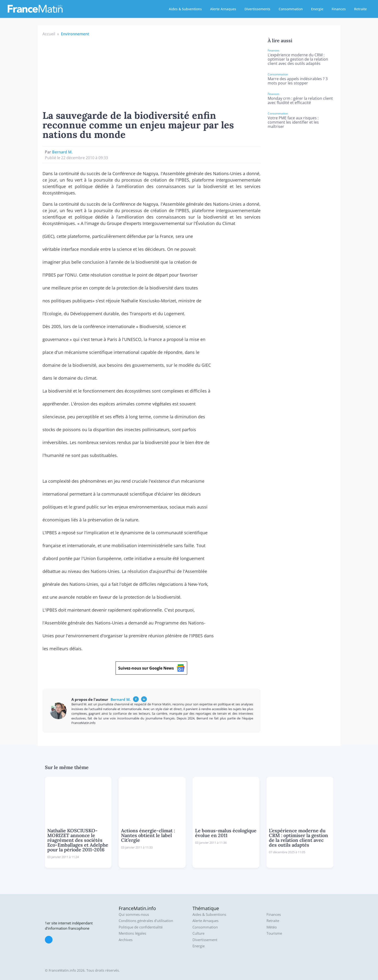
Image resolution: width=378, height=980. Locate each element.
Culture (198, 933)
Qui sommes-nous (134, 914)
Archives (126, 940)
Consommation (291, 9)
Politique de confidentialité (141, 927)
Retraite (360, 9)
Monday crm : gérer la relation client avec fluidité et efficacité (300, 100)
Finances (339, 9)
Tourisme (274, 933)
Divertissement (205, 940)
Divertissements (257, 9)
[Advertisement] (152, 73)
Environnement (75, 34)
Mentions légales (132, 933)
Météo (272, 927)
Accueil (49, 34)
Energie (317, 9)
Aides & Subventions (185, 9)
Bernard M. (62, 152)
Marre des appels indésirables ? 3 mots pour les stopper (298, 81)
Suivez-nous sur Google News (151, 668)
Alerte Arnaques (223, 9)
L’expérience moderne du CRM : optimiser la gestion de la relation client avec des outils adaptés (298, 59)
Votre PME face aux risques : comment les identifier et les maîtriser (293, 122)
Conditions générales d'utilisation (146, 921)
